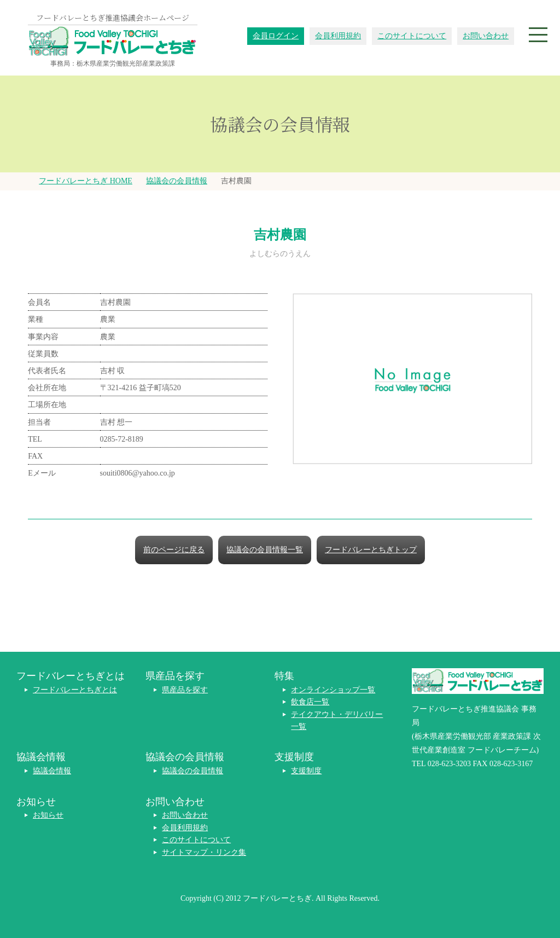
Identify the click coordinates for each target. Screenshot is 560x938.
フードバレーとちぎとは (75, 690)
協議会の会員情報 (177, 181)
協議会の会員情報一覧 (265, 550)
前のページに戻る (174, 550)
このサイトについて (412, 36)
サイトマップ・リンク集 (204, 852)
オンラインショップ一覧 (333, 690)
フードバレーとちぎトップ (371, 550)
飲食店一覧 (310, 702)
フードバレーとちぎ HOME (86, 181)
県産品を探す (185, 690)
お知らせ (48, 815)
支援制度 (306, 771)
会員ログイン (276, 36)
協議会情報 (52, 771)
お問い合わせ (486, 36)
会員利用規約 (338, 36)
